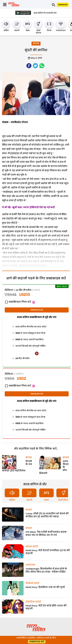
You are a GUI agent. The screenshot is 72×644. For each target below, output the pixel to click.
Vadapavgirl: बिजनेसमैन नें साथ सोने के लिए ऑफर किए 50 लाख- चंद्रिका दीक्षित (46, 570)
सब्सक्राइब (63, 5)
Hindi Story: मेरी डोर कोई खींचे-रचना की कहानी (46, 607)
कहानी (17, 30)
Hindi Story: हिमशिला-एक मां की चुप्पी (45, 587)
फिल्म (49, 30)
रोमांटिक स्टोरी (33, 602)
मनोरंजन (30, 565)
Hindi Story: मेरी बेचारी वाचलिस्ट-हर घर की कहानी (48, 552)
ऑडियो (6, 30)
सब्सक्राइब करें (37, 310)
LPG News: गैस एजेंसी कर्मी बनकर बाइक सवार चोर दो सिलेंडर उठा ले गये (46, 533)
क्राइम (36, 43)
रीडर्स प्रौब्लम (38, 32)
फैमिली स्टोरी (32, 583)
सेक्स (28, 30)
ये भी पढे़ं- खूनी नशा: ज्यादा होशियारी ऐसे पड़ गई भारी (29, 207)
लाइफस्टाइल (61, 30)
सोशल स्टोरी (32, 547)
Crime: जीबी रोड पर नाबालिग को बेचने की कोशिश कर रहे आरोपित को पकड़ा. (47, 515)
